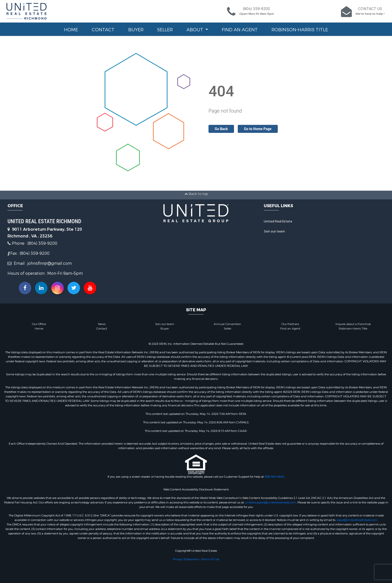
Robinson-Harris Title (300, 30)
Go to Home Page (258, 129)
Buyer (136, 30)
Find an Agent (240, 30)
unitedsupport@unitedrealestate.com (271, 502)
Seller (165, 30)
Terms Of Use (210, 559)
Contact (103, 30)
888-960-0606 (274, 477)
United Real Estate (278, 221)
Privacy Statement (186, 559)
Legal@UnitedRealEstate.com (357, 520)
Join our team (274, 231)
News (102, 324)
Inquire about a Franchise (353, 324)
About (195, 30)
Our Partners (290, 324)
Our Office (39, 324)
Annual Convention (227, 324)
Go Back (221, 129)
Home (71, 30)
